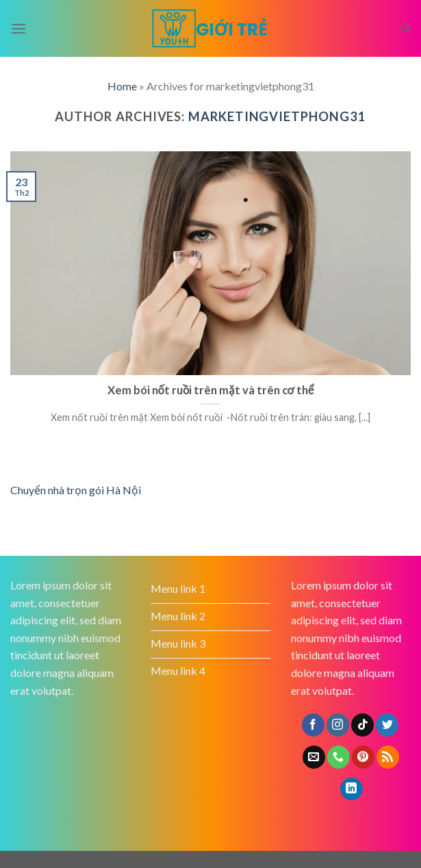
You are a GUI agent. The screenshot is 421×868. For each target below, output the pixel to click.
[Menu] (18, 28)
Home (122, 86)
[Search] (406, 28)
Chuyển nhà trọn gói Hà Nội (76, 490)
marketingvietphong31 (277, 116)
